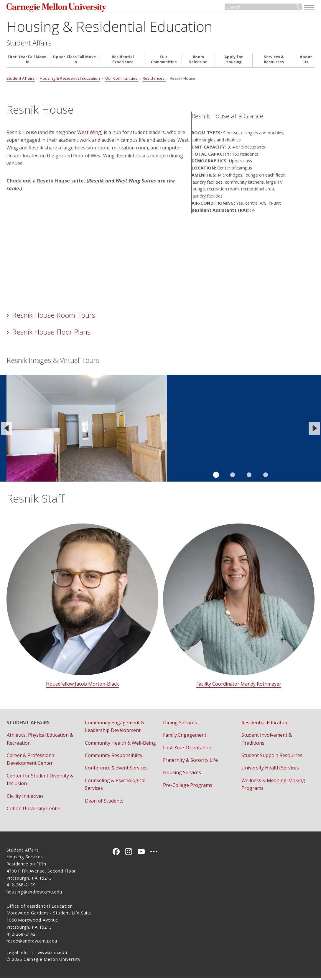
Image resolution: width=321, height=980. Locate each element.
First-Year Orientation (187, 750)
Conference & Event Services (116, 770)
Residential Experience (123, 62)
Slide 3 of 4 (249, 477)
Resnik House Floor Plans (51, 334)
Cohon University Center (34, 811)
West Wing (89, 134)
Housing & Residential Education (110, 28)
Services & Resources (274, 62)
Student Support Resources (272, 758)
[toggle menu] (309, 8)
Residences (154, 81)
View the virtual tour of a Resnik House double (217, 404)
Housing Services (182, 775)
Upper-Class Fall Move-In (75, 62)
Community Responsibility (114, 758)
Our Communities (164, 62)
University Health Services (270, 770)
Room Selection (198, 62)
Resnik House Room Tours (54, 317)
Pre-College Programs (188, 787)
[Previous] (7, 431)
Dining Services (180, 725)
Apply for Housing (234, 62)
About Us (306, 62)
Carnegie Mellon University (51, 9)
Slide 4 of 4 (266, 477)
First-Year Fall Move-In (28, 62)
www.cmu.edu (52, 954)
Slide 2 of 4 (233, 477)
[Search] (263, 8)
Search (298, 8)
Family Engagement (185, 737)
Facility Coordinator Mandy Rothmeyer (239, 686)
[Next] (314, 431)
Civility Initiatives (25, 798)
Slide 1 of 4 (216, 477)
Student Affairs (29, 45)
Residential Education (265, 725)
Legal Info (17, 954)
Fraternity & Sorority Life (190, 762)
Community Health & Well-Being (120, 745)
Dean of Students (104, 803)
